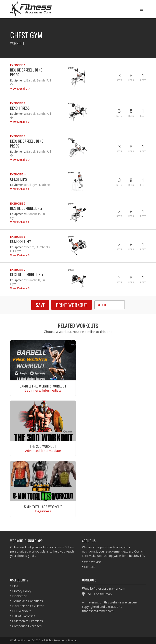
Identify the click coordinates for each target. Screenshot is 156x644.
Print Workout (71, 305)
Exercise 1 (18, 65)
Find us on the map (99, 594)
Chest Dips (18, 179)
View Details (19, 89)
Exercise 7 (18, 270)
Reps (131, 80)
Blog (15, 586)
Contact (89, 567)
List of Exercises (24, 616)
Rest (143, 80)
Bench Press (20, 108)
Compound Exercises (27, 626)
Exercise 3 (18, 136)
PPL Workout (21, 611)
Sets (119, 80)
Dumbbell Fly (21, 241)
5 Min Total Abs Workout (43, 507)
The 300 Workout (43, 446)
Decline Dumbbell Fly (27, 274)
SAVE (40, 305)
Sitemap (72, 640)
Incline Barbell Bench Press (27, 72)
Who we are (93, 562)
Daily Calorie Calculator (28, 606)
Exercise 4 (18, 174)
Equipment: (18, 80)
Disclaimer (19, 596)
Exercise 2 (18, 103)
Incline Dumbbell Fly (26, 208)
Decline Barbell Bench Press (28, 143)
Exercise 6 (18, 237)
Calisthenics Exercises (28, 621)
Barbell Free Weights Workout (43, 386)
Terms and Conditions (28, 601)
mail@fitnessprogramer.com (105, 588)
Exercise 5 (18, 203)
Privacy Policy (22, 591)
